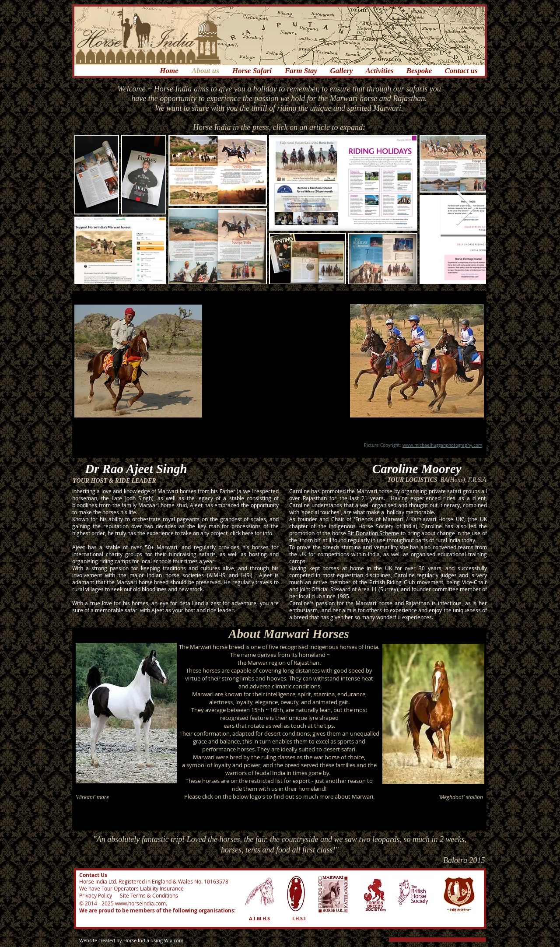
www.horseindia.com (140, 903)
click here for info (251, 533)
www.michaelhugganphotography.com (442, 445)
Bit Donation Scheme (373, 533)
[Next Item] (465, 209)
